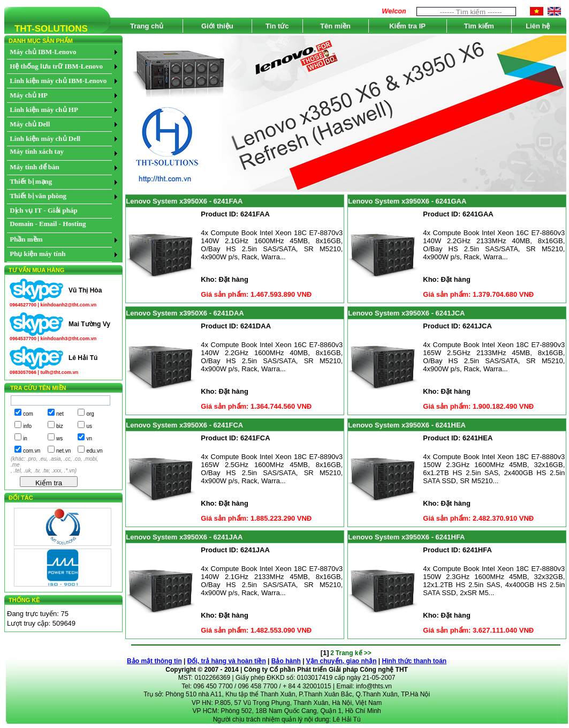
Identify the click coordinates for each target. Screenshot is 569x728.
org (90, 414)
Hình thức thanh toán (415, 661)
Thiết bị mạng (31, 181)
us (89, 426)
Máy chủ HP (29, 95)
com (28, 414)
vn (89, 438)
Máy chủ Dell (30, 124)
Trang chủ (147, 26)
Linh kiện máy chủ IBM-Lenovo (58, 81)
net (60, 414)
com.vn (32, 451)
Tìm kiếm (479, 26)
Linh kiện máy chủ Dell (45, 138)
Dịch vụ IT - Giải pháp (44, 210)
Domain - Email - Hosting (48, 224)
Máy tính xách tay (37, 151)
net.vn (63, 451)
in (25, 438)
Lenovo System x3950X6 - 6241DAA (185, 313)
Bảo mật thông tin (154, 661)
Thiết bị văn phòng (38, 196)
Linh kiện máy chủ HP (44, 110)
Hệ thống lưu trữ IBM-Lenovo (56, 66)
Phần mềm (26, 239)
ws (59, 438)
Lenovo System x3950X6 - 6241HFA (406, 537)
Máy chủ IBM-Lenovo (43, 52)
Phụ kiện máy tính (37, 254)
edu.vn (94, 451)
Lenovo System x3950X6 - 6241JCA (406, 313)
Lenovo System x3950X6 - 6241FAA (184, 201)
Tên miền (335, 26)
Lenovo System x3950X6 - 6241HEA (407, 425)
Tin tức (277, 26)
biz (60, 426)
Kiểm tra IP (407, 26)
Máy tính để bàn (35, 167)
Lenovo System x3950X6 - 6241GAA (407, 201)
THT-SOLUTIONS (46, 31)
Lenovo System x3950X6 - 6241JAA (184, 537)
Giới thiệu (217, 26)
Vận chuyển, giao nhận (342, 661)
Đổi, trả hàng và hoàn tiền (227, 661)
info (27, 426)
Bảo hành (286, 661)
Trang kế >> (354, 653)
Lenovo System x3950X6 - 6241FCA (184, 425)
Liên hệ (538, 26)
